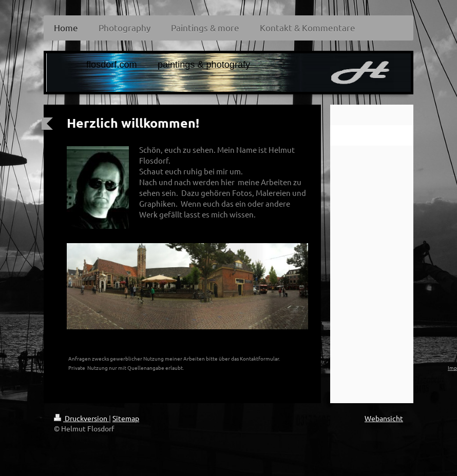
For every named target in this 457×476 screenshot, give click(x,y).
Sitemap (126, 418)
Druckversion (81, 418)
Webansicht (384, 418)
